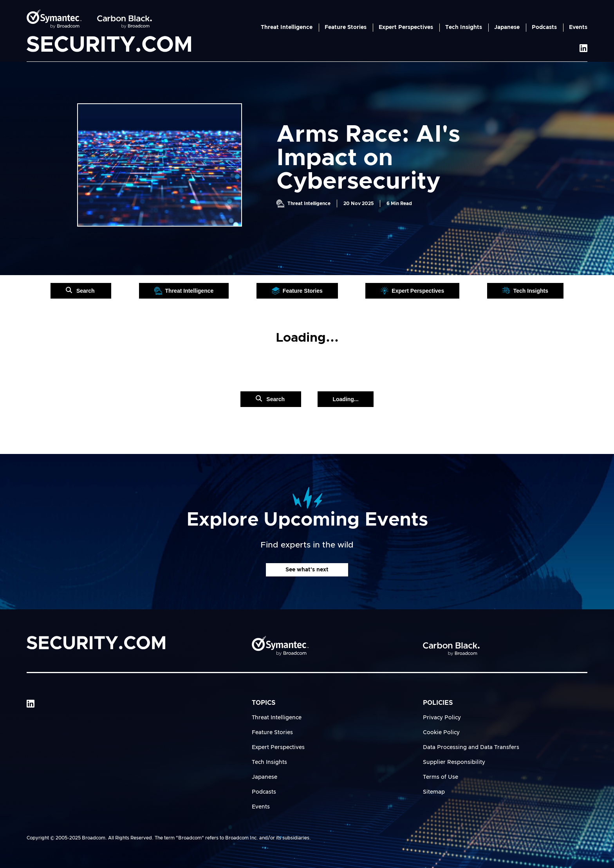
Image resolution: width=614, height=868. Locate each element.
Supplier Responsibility (454, 762)
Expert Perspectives (406, 27)
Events (578, 27)
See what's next (307, 570)
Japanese (507, 27)
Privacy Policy (442, 718)
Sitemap (434, 792)
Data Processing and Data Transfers (471, 747)
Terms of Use (441, 777)
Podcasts (544, 27)
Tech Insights (464, 27)
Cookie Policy (441, 733)
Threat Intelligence (287, 27)
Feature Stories (346, 27)
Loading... (345, 399)
